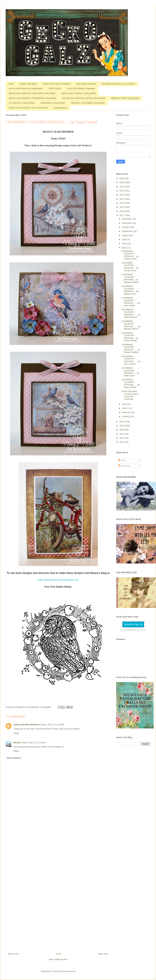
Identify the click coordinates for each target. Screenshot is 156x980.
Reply (16, 733)
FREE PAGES (55, 89)
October (126, 227)
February (127, 412)
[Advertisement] (58, 892)
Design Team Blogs (28, 84)
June (125, 243)
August (126, 235)
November (127, 223)
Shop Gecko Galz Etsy (86, 84)
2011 (122, 442)
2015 (122, 426)
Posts (122, 460)
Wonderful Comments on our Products (119, 84)
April (124, 404)
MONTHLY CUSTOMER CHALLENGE (88, 103)
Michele (17, 743)
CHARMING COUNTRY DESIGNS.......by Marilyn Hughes (131, 348)
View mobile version (58, 959)
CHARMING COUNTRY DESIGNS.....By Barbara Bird (130, 290)
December (127, 219)
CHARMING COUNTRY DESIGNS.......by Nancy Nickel (131, 383)
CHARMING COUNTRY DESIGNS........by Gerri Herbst (131, 360)
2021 (122, 199)
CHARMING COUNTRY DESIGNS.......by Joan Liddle (131, 302)
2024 (122, 187)
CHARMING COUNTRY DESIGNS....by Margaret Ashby (130, 278)
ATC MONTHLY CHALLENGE (22, 103)
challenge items (61, 108)
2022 (122, 195)
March (125, 408)
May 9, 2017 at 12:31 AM (34, 743)
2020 (122, 203)
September (127, 231)
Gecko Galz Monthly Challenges (81, 89)
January (126, 416)
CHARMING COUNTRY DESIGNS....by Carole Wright (130, 337)
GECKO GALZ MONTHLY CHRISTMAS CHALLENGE (32, 93)
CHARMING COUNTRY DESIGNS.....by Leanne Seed (130, 255)
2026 (122, 178)
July (124, 239)
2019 (122, 207)
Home (11, 84)
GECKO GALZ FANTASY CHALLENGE (79, 93)
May (124, 248)
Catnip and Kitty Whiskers (27, 725)
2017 (122, 215)
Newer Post (14, 954)
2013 (122, 434)
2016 (122, 422)
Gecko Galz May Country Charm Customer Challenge (130, 395)
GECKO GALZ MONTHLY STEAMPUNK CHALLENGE (32, 98)
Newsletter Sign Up (133, 624)
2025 (122, 182)
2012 (122, 438)
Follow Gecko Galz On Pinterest (56, 84)
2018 (122, 211)
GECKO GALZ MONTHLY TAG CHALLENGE (28, 108)
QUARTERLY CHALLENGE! (53, 103)
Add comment (14, 758)
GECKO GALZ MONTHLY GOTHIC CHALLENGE (84, 98)
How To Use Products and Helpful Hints (26, 89)
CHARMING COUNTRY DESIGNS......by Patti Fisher (130, 372)
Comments (124, 466)
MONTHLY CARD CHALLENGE (125, 98)
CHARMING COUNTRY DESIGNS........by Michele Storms (131, 325)
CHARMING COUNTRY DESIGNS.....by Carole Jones (130, 267)
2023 (122, 191)
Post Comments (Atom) (65, 971)
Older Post (103, 954)
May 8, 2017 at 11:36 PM (52, 725)
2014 (122, 430)
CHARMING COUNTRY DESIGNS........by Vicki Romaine (131, 313)
